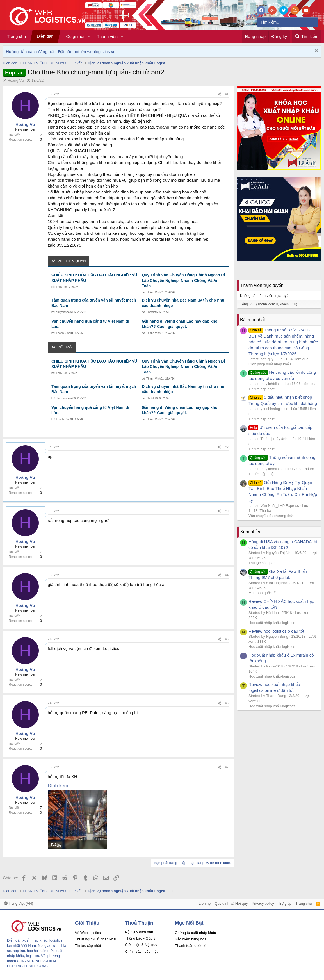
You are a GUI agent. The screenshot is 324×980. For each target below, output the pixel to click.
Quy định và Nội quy (231, 903)
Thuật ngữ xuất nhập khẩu (96, 939)
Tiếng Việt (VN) (19, 903)
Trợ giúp (285, 903)
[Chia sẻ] (219, 94)
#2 (227, 447)
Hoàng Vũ (16, 80)
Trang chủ (16, 36)
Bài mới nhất (253, 320)
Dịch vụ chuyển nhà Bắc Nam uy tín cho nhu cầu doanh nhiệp (183, 303)
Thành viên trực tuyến (262, 285)
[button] (89, 36)
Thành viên (107, 36)
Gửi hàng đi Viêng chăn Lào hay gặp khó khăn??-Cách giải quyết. (180, 324)
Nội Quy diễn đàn (139, 932)
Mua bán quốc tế (262, 593)
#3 (227, 511)
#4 (227, 575)
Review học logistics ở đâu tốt (276, 631)
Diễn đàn (45, 36)
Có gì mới (75, 36)
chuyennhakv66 (66, 312)
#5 (227, 639)
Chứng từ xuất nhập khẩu (195, 933)
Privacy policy (263, 903)
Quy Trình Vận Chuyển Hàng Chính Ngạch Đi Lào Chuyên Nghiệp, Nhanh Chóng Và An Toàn (183, 280)
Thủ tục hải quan (262, 563)
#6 (227, 703)
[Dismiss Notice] (316, 52)
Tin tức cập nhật (262, 389)
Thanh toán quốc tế (191, 946)
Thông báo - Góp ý (140, 938)
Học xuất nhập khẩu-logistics (272, 623)
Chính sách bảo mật (141, 951)
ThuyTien (62, 287)
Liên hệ (205, 903)
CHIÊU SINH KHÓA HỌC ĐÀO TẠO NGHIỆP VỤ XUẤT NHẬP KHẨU (94, 278)
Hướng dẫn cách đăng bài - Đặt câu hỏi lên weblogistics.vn (61, 52)
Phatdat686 (153, 312)
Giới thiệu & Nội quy (141, 945)
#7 (227, 767)
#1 (227, 94)
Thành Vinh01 (155, 292)
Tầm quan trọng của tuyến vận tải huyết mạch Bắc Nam (94, 303)
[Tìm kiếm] (288, 22)
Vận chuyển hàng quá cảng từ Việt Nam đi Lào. (90, 324)
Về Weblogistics (88, 933)
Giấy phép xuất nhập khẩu (270, 364)
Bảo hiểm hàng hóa (191, 939)
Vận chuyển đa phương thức (271, 516)
